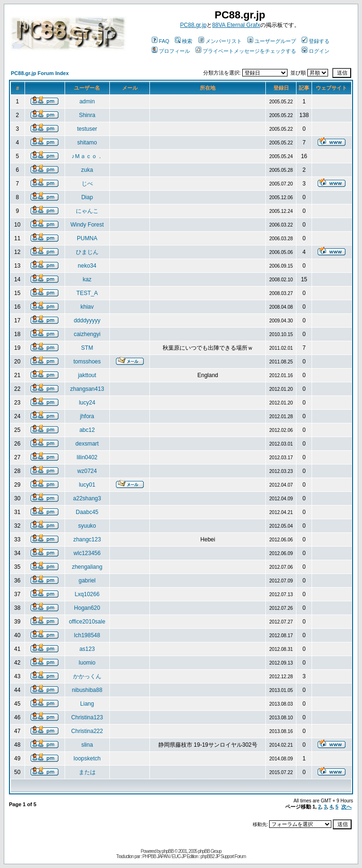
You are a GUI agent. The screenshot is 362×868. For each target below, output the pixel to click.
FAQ (160, 41)
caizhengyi (87, 334)
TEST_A (87, 293)
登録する (316, 41)
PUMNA (87, 238)
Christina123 (87, 717)
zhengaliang (87, 567)
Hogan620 (87, 608)
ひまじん (87, 252)
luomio (87, 663)
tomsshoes (87, 362)
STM (87, 348)
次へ (346, 807)
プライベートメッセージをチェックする (246, 51)
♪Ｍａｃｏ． (87, 156)
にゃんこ (87, 211)
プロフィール (171, 51)
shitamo (87, 143)
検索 (184, 41)
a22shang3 (87, 498)
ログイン (316, 51)
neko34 (87, 266)
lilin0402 (87, 457)
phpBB (168, 851)
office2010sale (87, 622)
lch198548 (87, 635)
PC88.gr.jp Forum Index (40, 73)
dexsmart (87, 444)
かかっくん (87, 676)
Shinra (87, 115)
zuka (87, 170)
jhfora (87, 416)
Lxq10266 (87, 594)
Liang (87, 704)
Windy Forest (87, 225)
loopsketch (87, 758)
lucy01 (87, 485)
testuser (87, 129)
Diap (87, 197)
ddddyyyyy (87, 320)
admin (87, 101)
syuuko (87, 526)
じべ (87, 184)
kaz (87, 279)
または (87, 772)
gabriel (87, 581)
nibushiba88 (87, 690)
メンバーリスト (220, 41)
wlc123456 (87, 553)
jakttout (87, 375)
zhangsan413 (87, 389)
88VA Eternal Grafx (236, 25)
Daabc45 (87, 512)
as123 (87, 649)
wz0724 (87, 471)
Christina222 (87, 731)
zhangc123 (87, 539)
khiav (87, 307)
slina (87, 745)
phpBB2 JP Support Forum (223, 856)
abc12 (87, 430)
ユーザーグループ (272, 41)
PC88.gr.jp (193, 25)
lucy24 (87, 403)
